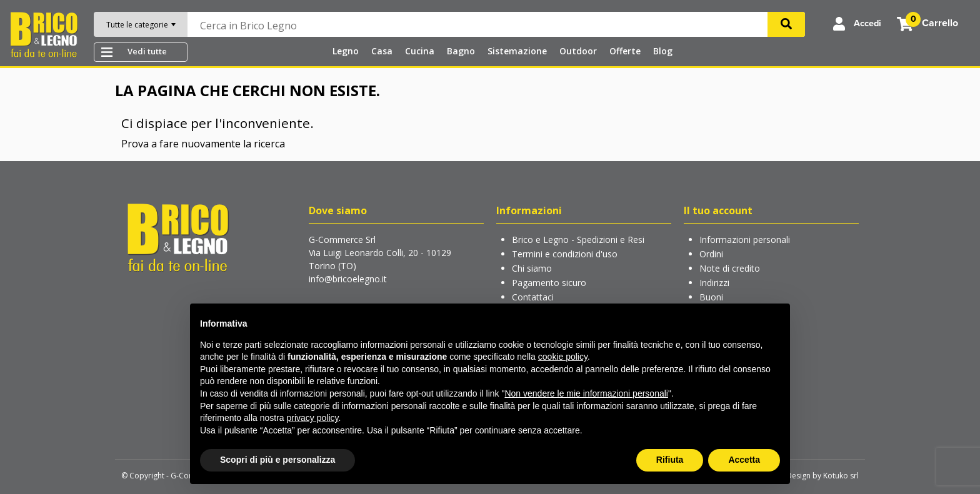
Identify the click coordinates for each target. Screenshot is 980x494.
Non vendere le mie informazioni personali (586, 393)
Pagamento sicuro (549, 283)
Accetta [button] (744, 460)
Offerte (624, 51)
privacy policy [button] (313, 418)
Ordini (711, 254)
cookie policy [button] (563, 357)
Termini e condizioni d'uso (565, 254)
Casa (381, 51)
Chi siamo (532, 268)
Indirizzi (714, 283)
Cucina (418, 51)
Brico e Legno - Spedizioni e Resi (578, 240)
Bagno (460, 51)
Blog (662, 51)
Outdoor (577, 51)
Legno (344, 51)
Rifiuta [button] (670, 460)
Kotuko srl (841, 476)
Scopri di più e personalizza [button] (277, 460)
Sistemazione (516, 51)
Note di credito (730, 268)
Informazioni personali (745, 240)
